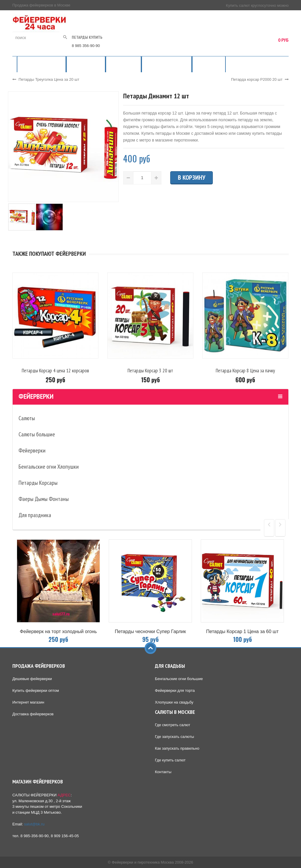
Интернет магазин (28, 702)
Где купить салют (170, 760)
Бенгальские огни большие (179, 679)
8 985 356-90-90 (86, 46)
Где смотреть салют (173, 725)
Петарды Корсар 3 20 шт (150, 371)
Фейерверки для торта (175, 690)
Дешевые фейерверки (32, 679)
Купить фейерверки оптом (36, 690)
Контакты (163, 772)
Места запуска (209, 64)
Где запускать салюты (174, 737)
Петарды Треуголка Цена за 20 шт (46, 79)
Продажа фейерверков (41, 64)
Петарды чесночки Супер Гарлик (150, 631)
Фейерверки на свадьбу (167, 64)
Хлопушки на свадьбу (174, 702)
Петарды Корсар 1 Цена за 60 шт (242, 631)
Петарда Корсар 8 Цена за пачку (245, 371)
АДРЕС (64, 795)
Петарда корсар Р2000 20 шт (260, 79)
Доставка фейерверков (33, 714)
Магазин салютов (86, 64)
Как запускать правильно (177, 748)
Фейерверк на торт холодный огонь (58, 631)
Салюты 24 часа (123, 64)
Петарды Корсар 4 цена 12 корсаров (55, 371)
